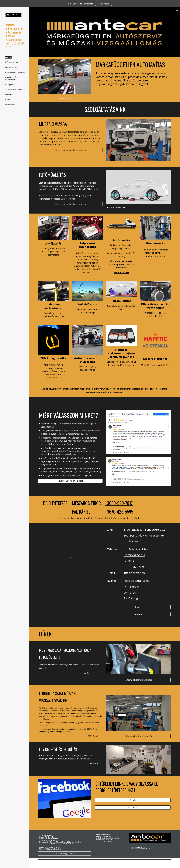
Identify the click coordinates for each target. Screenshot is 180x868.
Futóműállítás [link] (11, 67)
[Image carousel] (65, 79)
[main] (133, 65)
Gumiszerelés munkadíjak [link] (11, 78)
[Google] (138, 607)
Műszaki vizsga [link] (12, 62)
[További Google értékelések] (70, 481)
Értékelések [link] (10, 105)
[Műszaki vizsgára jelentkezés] (138, 736)
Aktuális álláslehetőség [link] (15, 90)
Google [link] (8, 100)
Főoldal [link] (8, 57)
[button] (177, 11)
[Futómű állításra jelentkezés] (138, 680)
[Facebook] (138, 614)
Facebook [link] (9, 95)
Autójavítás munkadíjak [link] (15, 72)
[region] (90, 4)
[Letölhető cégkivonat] (65, 853)
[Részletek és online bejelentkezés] (70, 150)
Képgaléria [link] (10, 85)
